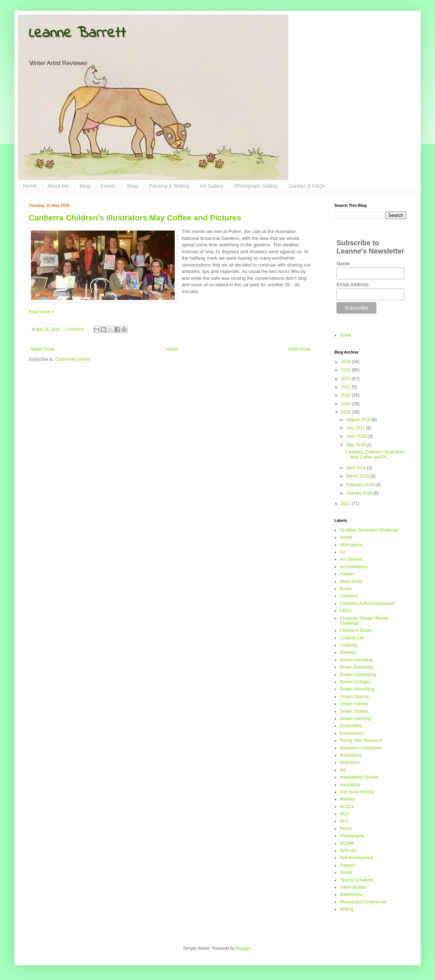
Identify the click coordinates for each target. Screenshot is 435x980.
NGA (344, 814)
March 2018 (358, 476)
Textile (346, 872)
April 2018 (356, 468)
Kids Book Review (357, 792)
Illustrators (350, 762)
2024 (347, 362)
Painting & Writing (169, 186)
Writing (346, 909)
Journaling (350, 785)
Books (346, 589)
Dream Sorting (354, 704)
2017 (347, 503)
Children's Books (356, 630)
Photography (352, 836)
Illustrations (351, 755)
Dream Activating (356, 660)
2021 (347, 387)
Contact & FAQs (307, 186)
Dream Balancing (356, 667)
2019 (347, 404)
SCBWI (347, 843)
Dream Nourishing (357, 689)
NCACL (347, 807)
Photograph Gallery (256, 186)
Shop (132, 186)
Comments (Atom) (72, 359)
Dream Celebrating (358, 675)
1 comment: (75, 329)
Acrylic (346, 537)
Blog (84, 186)
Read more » (41, 312)
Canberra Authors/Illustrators (367, 603)
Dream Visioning (356, 719)
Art (342, 552)
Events (108, 186)
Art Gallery (212, 186)
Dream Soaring (354, 697)
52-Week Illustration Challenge (369, 530)
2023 (347, 370)
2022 (347, 379)
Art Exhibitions (354, 567)
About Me (58, 186)
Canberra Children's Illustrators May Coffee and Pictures (135, 218)
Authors (347, 574)
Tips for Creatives (357, 880)
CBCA (346, 611)
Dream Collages (355, 682)
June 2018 (357, 436)
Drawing (348, 652)
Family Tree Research (361, 740)
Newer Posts (43, 349)
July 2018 (356, 428)
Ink (343, 770)
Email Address (352, 284)
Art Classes (351, 559)
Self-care (348, 851)
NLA (344, 821)
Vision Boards (353, 887)
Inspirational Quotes (359, 777)
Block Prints (351, 582)
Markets (347, 799)
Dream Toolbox (354, 711)
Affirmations (351, 545)
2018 (347, 412)
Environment (352, 733)
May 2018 (356, 445)
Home (30, 186)
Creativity (349, 645)
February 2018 (361, 485)
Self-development (356, 858)
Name (343, 264)
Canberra (349, 596)
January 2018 (360, 493)
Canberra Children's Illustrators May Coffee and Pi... (375, 455)
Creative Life (352, 638)
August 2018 (359, 420)
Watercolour (351, 894)
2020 (347, 395)
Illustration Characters (361, 748)
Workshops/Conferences (363, 902)
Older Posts (300, 349)
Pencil (346, 829)
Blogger (243, 948)
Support (347, 865)
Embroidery (351, 726)
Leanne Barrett (77, 33)
